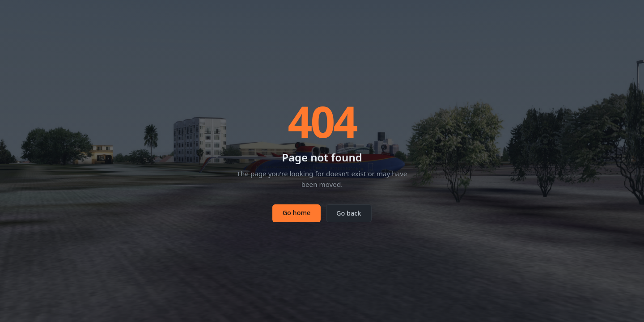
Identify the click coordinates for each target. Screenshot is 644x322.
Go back (349, 213)
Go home (297, 213)
